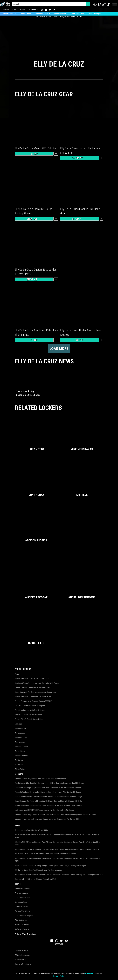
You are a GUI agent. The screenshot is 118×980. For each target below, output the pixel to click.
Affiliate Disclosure (22, 955)
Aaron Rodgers (21, 738)
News (23, 10)
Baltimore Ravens (22, 929)
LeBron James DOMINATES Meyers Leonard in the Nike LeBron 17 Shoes (44, 810)
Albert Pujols (20, 769)
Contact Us (90, 973)
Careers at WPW (21, 951)
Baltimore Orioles (22, 925)
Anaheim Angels (21, 893)
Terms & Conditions (23, 964)
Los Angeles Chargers (24, 916)
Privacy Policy (20, 960)
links (69, 17)
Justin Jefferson (77, 14)
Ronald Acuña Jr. (9, 14)
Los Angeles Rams (22, 898)
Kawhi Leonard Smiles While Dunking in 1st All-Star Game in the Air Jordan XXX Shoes (49, 783)
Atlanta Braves (21, 920)
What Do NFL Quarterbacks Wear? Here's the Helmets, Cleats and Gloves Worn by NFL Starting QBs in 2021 (58, 849)
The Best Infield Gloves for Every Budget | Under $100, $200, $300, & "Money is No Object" (51, 866)
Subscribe (33, 10)
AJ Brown (19, 760)
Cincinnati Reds (21, 902)
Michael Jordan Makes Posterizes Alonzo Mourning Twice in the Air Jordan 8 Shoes (49, 819)
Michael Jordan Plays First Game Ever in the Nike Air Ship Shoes (41, 779)
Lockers (5, 10)
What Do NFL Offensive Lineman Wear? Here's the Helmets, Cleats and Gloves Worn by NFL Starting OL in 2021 (58, 844)
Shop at (80, 158)
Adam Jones (20, 742)
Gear (14, 10)
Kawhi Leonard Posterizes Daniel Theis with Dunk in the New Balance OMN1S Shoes (49, 806)
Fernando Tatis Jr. (43, 14)
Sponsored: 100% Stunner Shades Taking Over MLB (35, 879)
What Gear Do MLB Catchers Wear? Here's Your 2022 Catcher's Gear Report (45, 854)
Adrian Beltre (20, 751)
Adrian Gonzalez (21, 756)
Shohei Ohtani (25, 14)
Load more (59, 349)
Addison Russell (21, 747)
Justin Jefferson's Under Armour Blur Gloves (33, 697)
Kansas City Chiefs (23, 911)
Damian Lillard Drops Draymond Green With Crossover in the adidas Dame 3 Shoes (48, 788)
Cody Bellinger (94, 14)
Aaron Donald (20, 729)
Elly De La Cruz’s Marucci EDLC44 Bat (36, 148)
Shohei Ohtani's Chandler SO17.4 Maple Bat (32, 688)
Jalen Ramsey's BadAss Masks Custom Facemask (35, 692)
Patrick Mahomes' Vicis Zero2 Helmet (30, 710)
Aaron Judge (20, 733)
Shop (34, 154)
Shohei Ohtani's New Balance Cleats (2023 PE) (33, 701)
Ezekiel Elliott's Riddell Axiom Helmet (29, 719)
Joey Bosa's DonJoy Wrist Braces (28, 715)
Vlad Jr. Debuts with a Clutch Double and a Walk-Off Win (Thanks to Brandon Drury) (48, 797)
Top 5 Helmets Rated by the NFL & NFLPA (32, 830)
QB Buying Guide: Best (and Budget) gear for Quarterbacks (38, 870)
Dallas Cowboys (21, 907)
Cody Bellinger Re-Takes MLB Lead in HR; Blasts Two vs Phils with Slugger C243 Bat (49, 801)
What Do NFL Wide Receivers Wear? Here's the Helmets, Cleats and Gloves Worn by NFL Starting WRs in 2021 (59, 875)
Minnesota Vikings (22, 889)
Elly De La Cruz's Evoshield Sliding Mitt (30, 706)
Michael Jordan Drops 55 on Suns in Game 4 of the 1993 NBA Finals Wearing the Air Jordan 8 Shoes (55, 815)
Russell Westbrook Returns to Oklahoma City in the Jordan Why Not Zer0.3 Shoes (48, 792)
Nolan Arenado (60, 14)
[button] (108, 4)
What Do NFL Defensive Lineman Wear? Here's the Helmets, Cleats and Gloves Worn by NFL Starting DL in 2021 (58, 860)
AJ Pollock (19, 765)
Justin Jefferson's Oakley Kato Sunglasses (32, 679)
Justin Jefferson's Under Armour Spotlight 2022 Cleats (37, 683)
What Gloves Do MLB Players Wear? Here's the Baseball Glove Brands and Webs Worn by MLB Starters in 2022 (57, 836)
